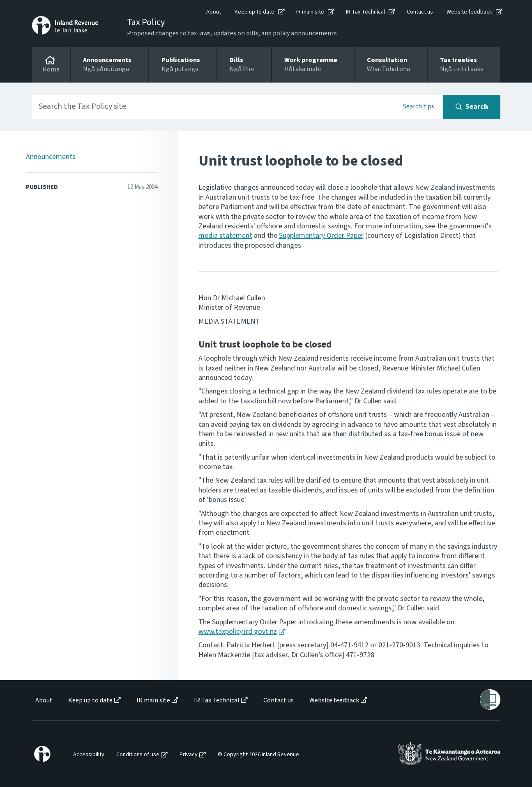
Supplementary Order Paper (321, 236)
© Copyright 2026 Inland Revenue (258, 755)
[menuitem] (43, 701)
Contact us (420, 12)
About (214, 12)
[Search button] (472, 107)
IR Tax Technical (365, 12)
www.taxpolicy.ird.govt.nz (238, 632)
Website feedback (469, 12)
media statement (225, 236)
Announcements (51, 157)
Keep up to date (254, 12)
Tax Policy (146, 22)
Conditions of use (138, 755)
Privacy (189, 755)
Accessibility (89, 755)
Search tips (419, 106)
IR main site (310, 12)
